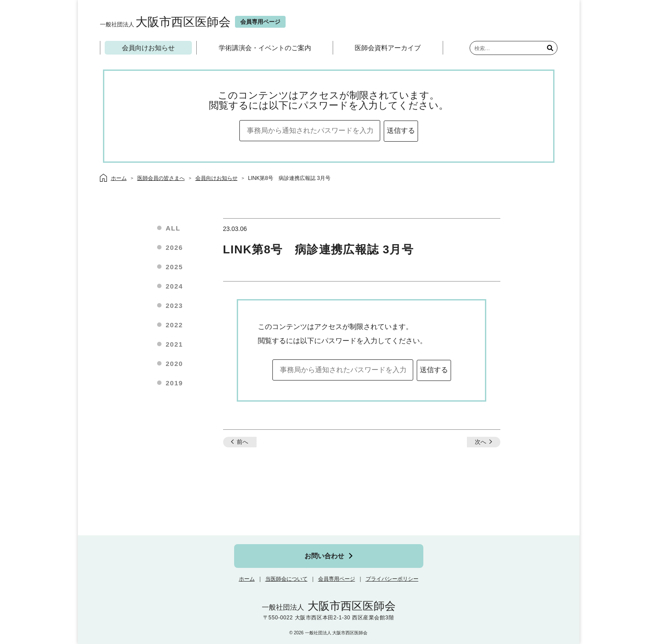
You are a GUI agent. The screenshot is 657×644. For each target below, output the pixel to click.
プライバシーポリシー (392, 579)
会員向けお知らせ (148, 48)
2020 (174, 364)
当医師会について (286, 579)
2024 (174, 286)
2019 (174, 383)
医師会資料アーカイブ (388, 48)
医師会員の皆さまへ (161, 178)
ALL (173, 228)
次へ (481, 442)
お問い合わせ (324, 556)
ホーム (247, 579)
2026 (174, 247)
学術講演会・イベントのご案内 (265, 48)
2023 (174, 306)
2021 (174, 344)
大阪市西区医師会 (165, 22)
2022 (174, 325)
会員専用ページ (337, 579)
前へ (242, 442)
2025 (174, 267)
